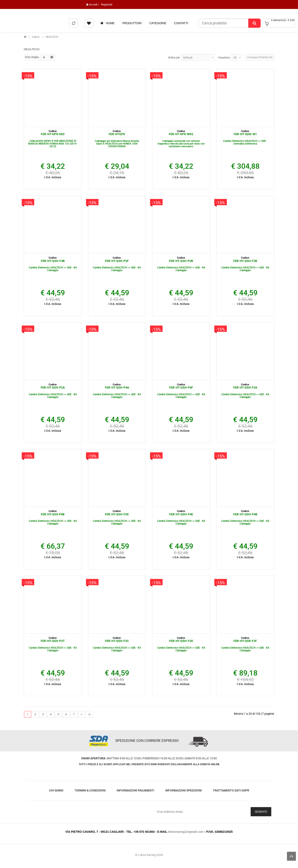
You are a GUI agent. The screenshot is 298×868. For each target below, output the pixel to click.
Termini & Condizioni (90, 790)
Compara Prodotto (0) (260, 57)
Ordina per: (174, 58)
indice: (36, 37)
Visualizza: (224, 58)
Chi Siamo (56, 790)
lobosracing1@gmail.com (186, 832)
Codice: (53, 131)
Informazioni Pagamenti (135, 790)
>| (89, 714)
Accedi (93, 4)
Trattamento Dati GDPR (231, 790)
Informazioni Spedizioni (184, 790)
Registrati (107, 4)
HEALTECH (52, 37)
